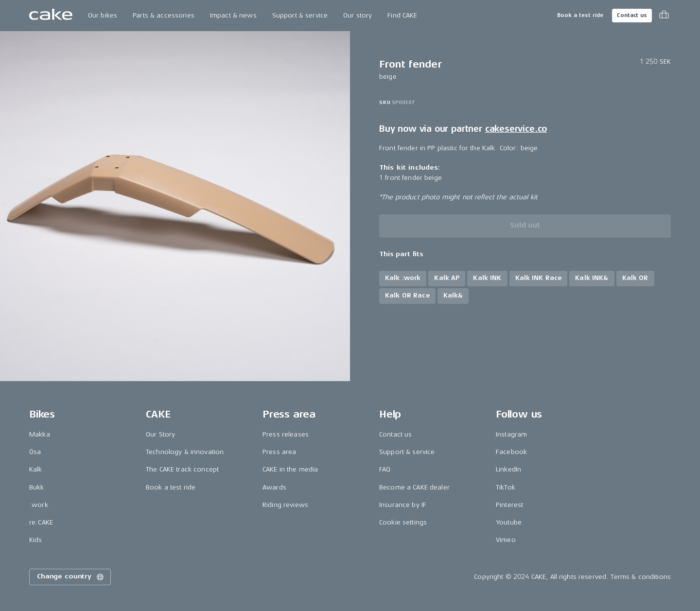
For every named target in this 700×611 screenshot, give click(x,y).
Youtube (509, 522)
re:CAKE (41, 522)
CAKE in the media (290, 469)
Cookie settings (403, 522)
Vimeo (506, 540)
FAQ (385, 469)
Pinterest (509, 505)
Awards (274, 487)
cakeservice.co (516, 129)
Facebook (511, 452)
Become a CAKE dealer (414, 487)
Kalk (36, 469)
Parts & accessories (164, 15)
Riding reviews (285, 505)
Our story (358, 15)
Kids (36, 540)
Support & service (300, 15)
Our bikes (103, 15)
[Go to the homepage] (51, 16)
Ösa (35, 452)
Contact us (632, 15)
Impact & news (233, 15)
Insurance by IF (403, 505)
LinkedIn (508, 469)
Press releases (286, 434)
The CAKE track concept (182, 469)
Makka (40, 434)
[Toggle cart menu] (664, 16)
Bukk (37, 487)
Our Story (160, 434)
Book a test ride (580, 15)
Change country (71, 577)
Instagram (511, 434)
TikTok (506, 487)
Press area (279, 452)
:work (39, 505)
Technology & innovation (185, 452)
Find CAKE (402, 15)
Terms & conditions (641, 577)
